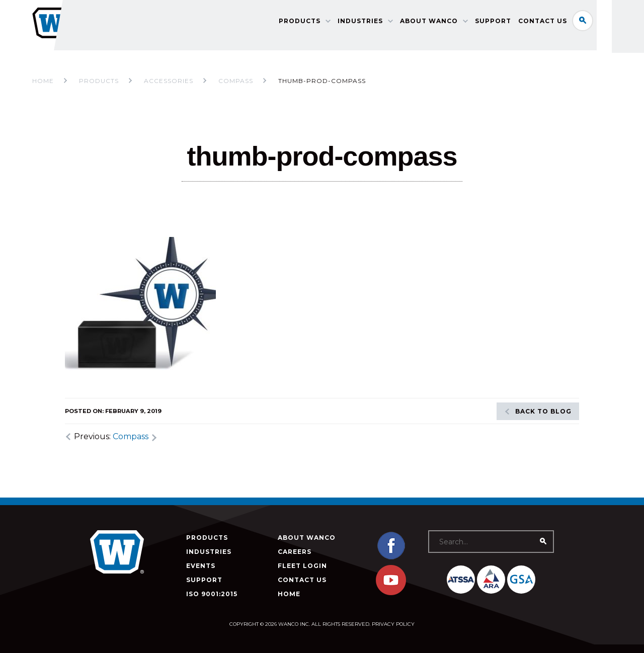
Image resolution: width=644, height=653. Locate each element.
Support (512, 23)
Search (601, 22)
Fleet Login (302, 566)
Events (201, 566)
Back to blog (543, 411)
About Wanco (448, 23)
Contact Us (561, 23)
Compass (131, 436)
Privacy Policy (393, 624)
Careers (295, 552)
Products (318, 23)
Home (43, 81)
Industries (379, 23)
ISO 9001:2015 (212, 594)
